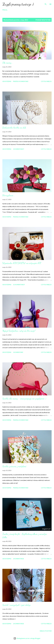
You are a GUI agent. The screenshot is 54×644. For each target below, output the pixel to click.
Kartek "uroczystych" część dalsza (17, 605)
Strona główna (7, 10)
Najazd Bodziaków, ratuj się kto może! (19, 331)
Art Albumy (21, 10)
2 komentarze (18, 559)
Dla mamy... (8, 63)
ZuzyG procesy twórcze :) (18, 4)
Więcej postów (46, 631)
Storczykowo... (9, 195)
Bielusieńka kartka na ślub (14, 128)
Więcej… (45, 10)
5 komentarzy (19, 149)
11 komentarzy (19, 285)
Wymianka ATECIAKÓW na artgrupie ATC (22, 263)
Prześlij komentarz (21, 81)
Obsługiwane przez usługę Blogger (27, 638)
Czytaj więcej (46, 81)
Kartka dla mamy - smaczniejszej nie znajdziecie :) (24, 399)
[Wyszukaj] (46, 4)
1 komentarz (18, 352)
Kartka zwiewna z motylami (14, 466)
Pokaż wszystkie (43, 20)
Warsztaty (33, 10)
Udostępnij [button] (7, 81)
